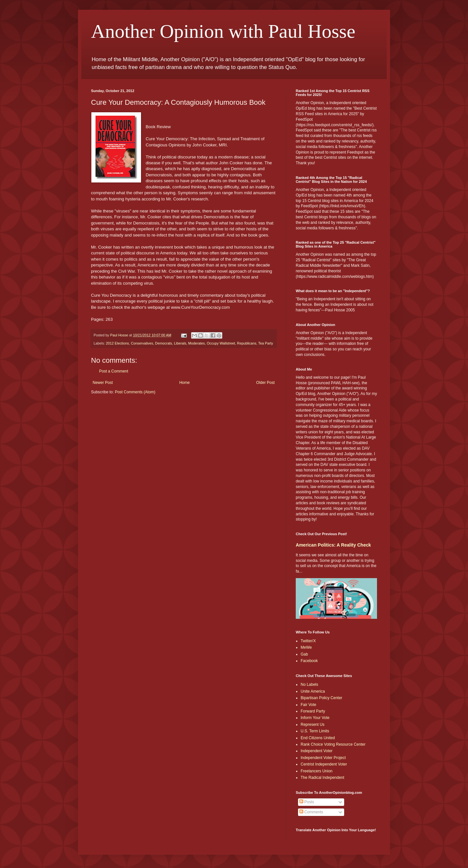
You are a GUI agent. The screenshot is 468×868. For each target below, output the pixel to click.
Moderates (196, 343)
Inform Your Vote (315, 718)
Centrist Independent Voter (324, 764)
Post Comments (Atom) (135, 392)
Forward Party (313, 711)
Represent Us (312, 725)
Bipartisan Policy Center (321, 698)
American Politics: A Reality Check (333, 545)
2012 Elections (117, 343)
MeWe (306, 647)
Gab (304, 654)
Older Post (265, 383)
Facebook (309, 661)
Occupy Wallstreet (221, 343)
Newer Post (103, 383)
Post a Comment (114, 371)
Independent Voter (317, 751)
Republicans (247, 343)
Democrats (163, 343)
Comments (311, 812)
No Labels (309, 685)
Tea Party (266, 343)
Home (185, 383)
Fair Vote (308, 705)
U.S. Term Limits (315, 731)
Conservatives (142, 343)
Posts (307, 802)
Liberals (180, 343)
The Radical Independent (322, 778)
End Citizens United (318, 738)
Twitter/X (308, 641)
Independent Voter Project (323, 758)
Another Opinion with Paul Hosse (223, 31)
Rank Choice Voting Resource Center (333, 744)
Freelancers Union (317, 771)
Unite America (313, 691)
